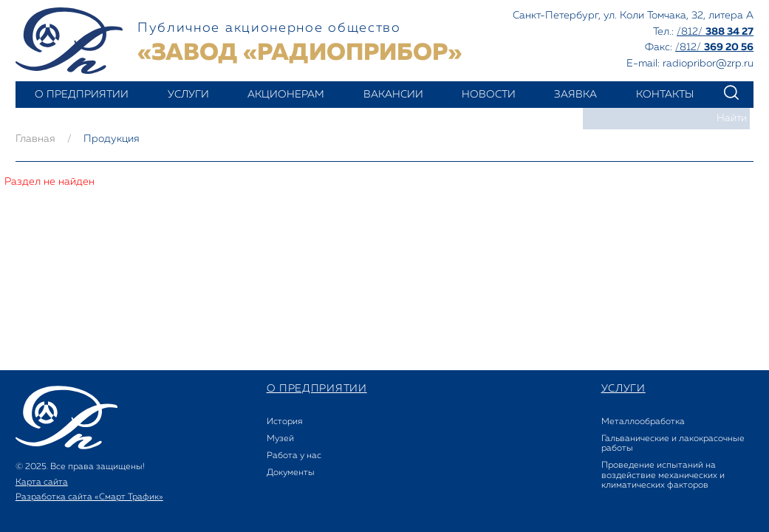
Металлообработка (643, 422)
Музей (280, 439)
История (284, 422)
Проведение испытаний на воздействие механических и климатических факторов (663, 475)
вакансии (393, 95)
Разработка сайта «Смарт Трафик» (89, 497)
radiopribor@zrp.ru (708, 64)
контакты (665, 95)
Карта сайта (42, 482)
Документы (291, 473)
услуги (188, 95)
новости (489, 95)
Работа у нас (294, 456)
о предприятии (82, 95)
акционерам (286, 95)
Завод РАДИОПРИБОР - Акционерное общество (69, 41)
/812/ (715, 32)
